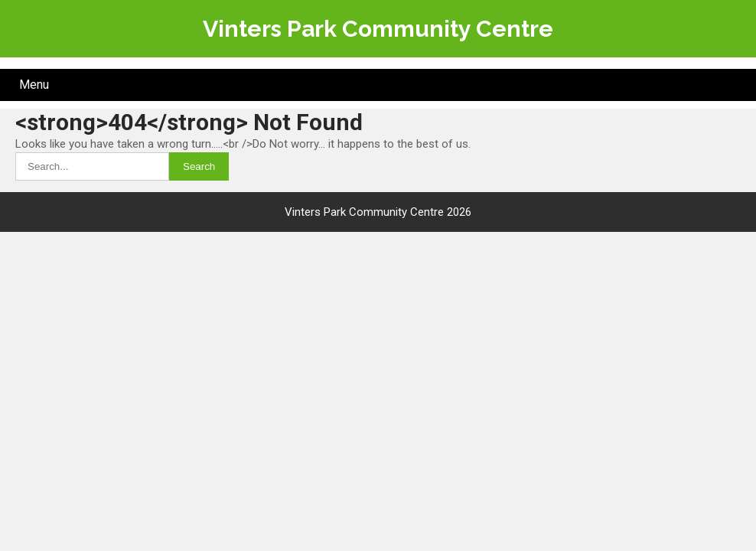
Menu (34, 85)
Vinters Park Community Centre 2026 (378, 212)
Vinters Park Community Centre (378, 29)
